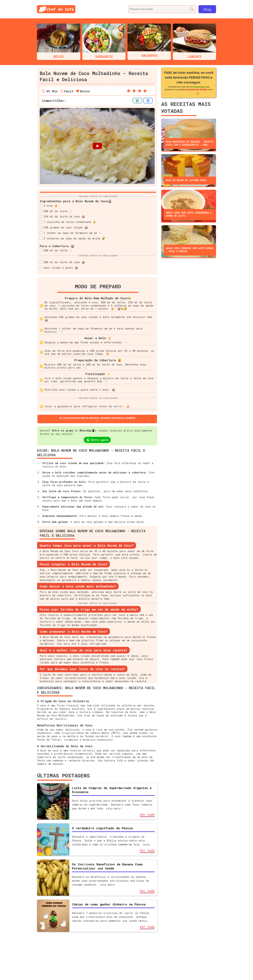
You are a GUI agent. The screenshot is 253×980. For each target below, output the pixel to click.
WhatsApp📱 (87, 430)
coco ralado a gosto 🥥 (59, 268)
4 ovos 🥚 (49, 206)
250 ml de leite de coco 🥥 (62, 216)
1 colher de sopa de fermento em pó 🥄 (71, 233)
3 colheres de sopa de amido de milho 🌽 (72, 238)
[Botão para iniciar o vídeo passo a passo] (97, 146)
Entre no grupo (63, 430)
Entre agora (97, 440)
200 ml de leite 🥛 (56, 250)
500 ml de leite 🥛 (56, 211)
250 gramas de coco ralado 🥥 (64, 227)
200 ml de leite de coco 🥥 (62, 262)
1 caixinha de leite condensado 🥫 (68, 222)
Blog (207, 9)
